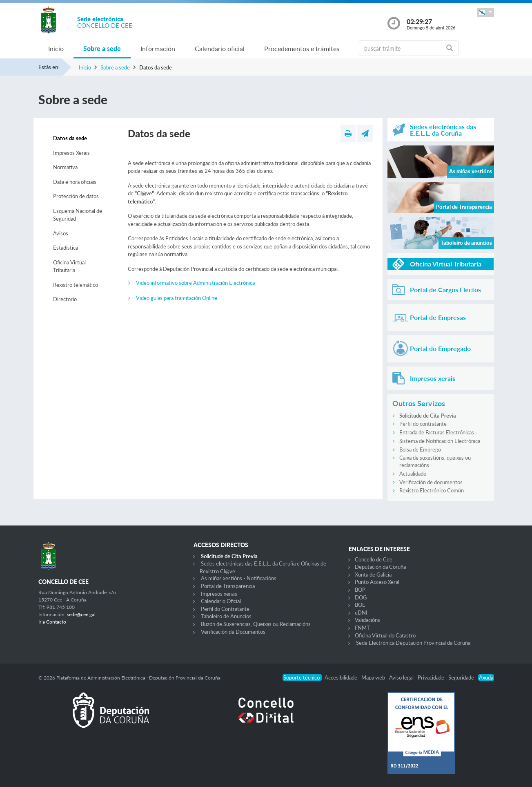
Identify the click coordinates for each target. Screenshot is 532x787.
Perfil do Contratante (225, 609)
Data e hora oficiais (75, 182)
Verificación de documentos (431, 482)
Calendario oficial (220, 48)
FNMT (362, 628)
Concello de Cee (374, 559)
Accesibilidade (342, 677)
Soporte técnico (302, 677)
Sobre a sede (102, 48)
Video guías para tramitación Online (177, 298)
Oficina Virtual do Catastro (385, 635)
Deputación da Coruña (380, 567)
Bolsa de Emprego (420, 449)
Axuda (486, 677)
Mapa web (374, 677)
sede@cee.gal (81, 614)
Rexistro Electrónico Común (432, 490)
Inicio (56, 48)
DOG (361, 597)
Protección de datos (76, 196)
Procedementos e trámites (302, 48)
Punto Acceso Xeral (377, 582)
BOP (360, 590)
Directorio (65, 299)
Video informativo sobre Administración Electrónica (195, 283)
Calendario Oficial (221, 601)
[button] (485, 12)
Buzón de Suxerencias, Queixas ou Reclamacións (256, 624)
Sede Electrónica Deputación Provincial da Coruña (413, 643)
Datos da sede (70, 138)
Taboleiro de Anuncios (226, 616)
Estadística (66, 248)
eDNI (361, 613)
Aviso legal (402, 677)
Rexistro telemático (76, 285)
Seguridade (462, 677)
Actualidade (413, 474)
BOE (360, 605)
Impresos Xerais (71, 153)
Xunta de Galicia (373, 575)
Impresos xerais (219, 594)
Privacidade (432, 677)
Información (158, 48)
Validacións (367, 620)
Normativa (65, 167)
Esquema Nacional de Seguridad (78, 215)
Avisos (61, 233)
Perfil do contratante (423, 424)
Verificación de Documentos (233, 632)
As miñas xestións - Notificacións (239, 578)
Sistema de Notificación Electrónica (440, 441)
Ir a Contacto (52, 622)
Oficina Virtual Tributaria (69, 266)
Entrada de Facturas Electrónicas (437, 432)
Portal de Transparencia (228, 586)
